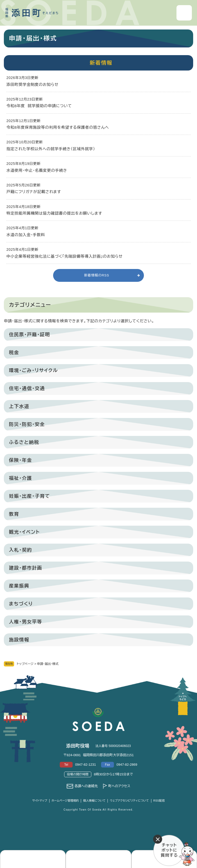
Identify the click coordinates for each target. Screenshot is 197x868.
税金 (14, 353)
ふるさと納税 (24, 442)
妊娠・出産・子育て (29, 496)
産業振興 (19, 586)
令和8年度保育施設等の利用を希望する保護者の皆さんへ (58, 127)
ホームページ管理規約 (65, 801)
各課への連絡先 (86, 786)
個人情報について (94, 801)
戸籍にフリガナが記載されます (34, 192)
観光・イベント (24, 532)
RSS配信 (159, 801)
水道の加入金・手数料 (26, 235)
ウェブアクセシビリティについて (129, 801)
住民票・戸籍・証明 (29, 335)
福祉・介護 (21, 478)
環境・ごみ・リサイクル (33, 371)
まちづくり (21, 604)
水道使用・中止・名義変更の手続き (37, 170)
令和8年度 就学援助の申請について (39, 106)
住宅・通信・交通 (27, 388)
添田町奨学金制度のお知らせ (32, 84)
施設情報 (19, 640)
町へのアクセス (119, 786)
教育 (14, 514)
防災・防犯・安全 (27, 424)
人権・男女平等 (26, 622)
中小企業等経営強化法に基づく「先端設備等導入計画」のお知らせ (65, 256)
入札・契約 (21, 550)
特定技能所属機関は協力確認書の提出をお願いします (54, 213)
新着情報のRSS (97, 275)
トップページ (25, 664)
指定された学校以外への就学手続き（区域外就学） (51, 149)
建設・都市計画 (26, 568)
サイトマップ (40, 801)
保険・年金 (21, 460)
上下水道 (19, 406)
